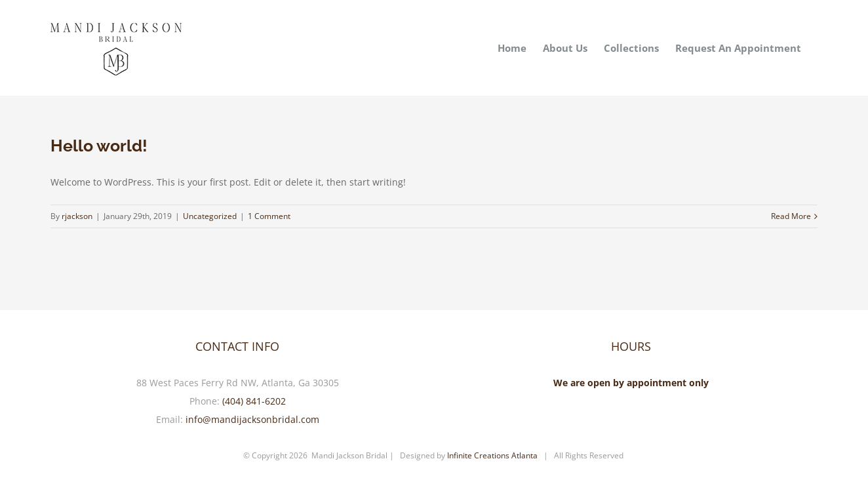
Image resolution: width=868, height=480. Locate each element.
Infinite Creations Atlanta (492, 455)
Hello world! (99, 146)
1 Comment (269, 216)
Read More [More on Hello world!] (791, 216)
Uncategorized (210, 216)
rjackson (77, 216)
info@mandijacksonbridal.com (252, 419)
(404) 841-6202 (254, 401)
